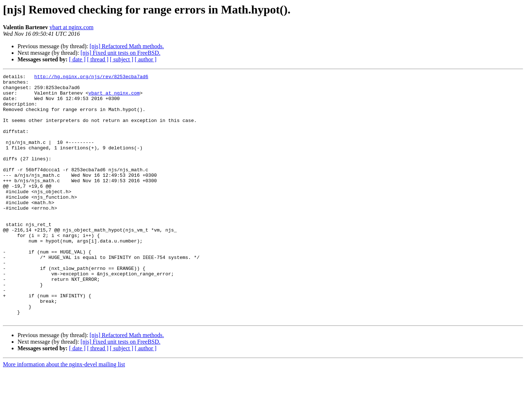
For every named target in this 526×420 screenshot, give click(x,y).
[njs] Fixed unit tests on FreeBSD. (120, 53)
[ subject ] (122, 59)
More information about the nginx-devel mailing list (64, 414)
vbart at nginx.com (71, 27)
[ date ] (77, 59)
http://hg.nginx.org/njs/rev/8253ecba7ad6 (91, 77)
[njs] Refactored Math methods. (127, 46)
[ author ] (146, 59)
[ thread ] (98, 59)
